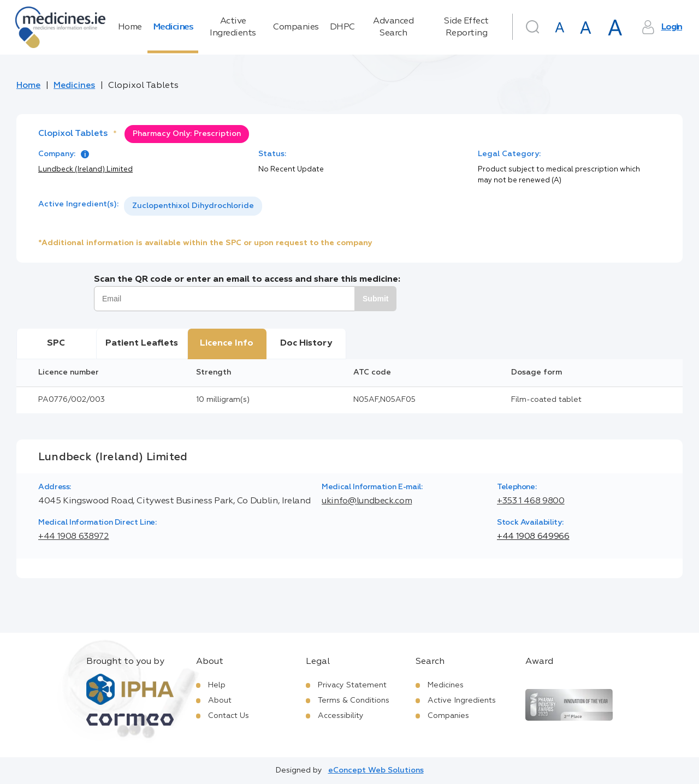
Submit (375, 299)
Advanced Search (393, 27)
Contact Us (229, 716)
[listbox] (193, 206)
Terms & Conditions (354, 700)
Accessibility (341, 716)
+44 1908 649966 (533, 537)
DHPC (342, 27)
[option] (193, 206)
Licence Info (227, 343)
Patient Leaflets (142, 343)
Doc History (306, 343)
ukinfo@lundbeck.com (367, 501)
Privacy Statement (352, 685)
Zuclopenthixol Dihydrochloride (193, 206)
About (220, 700)
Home (130, 27)
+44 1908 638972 (74, 537)
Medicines (173, 27)
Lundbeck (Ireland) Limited (85, 170)
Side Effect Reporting (466, 27)
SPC (56, 343)
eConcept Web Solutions (376, 770)
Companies (296, 27)
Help (217, 685)
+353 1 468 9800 (531, 501)
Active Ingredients (233, 27)
